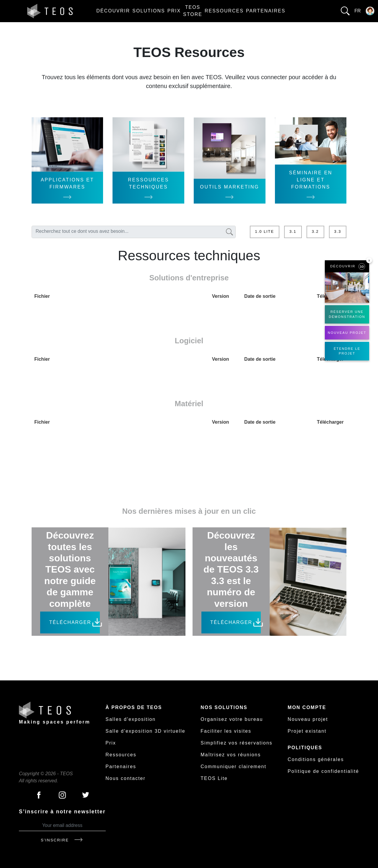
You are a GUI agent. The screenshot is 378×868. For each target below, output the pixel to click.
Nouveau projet (308, 719)
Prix (174, 11)
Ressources (224, 11)
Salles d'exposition (131, 719)
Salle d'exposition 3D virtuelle (145, 731)
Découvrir (113, 11)
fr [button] (357, 11)
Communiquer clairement (233, 767)
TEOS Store (193, 11)
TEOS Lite (214, 778)
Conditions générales (316, 759)
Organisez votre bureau (232, 719)
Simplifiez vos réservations (236, 743)
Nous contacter (126, 778)
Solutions (149, 11)
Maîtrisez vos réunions (231, 755)
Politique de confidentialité (323, 771)
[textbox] (128, 231)
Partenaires (266, 11)
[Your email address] (62, 826)
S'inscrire (62, 840)
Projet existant (307, 731)
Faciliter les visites (226, 731)
